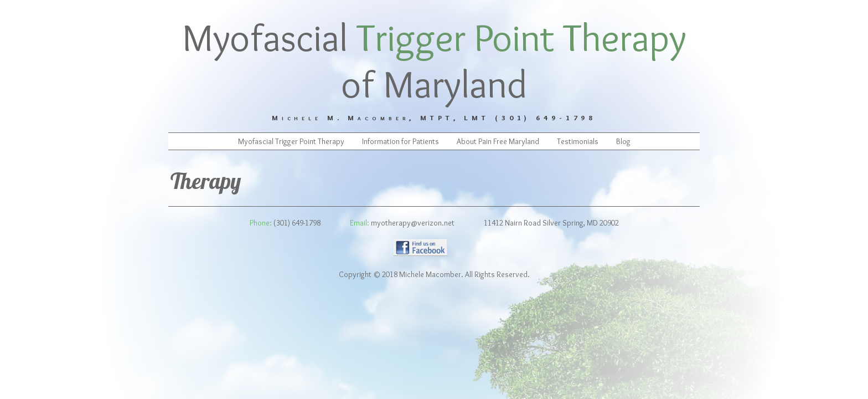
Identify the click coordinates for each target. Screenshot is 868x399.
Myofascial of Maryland (434, 60)
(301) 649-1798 (297, 223)
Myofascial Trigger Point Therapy (291, 141)
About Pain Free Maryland (498, 141)
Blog (623, 141)
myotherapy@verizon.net (413, 223)
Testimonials (578, 141)
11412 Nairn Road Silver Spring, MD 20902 (551, 223)
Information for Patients (401, 141)
